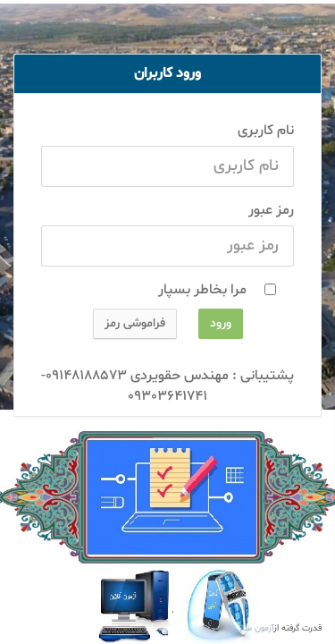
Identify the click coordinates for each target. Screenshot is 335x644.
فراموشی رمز (135, 323)
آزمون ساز (256, 628)
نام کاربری (266, 131)
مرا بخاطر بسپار (209, 290)
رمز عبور (271, 210)
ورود (221, 323)
